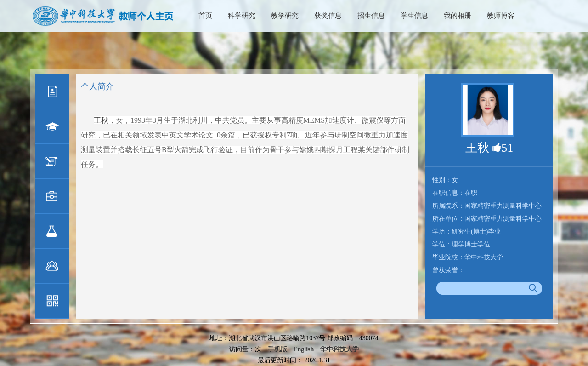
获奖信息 (328, 16)
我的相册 (458, 16)
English (303, 349)
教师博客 (501, 16)
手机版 (277, 349)
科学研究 (242, 16)
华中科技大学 (339, 349)
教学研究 (285, 16)
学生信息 (414, 16)
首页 (205, 16)
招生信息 (371, 16)
